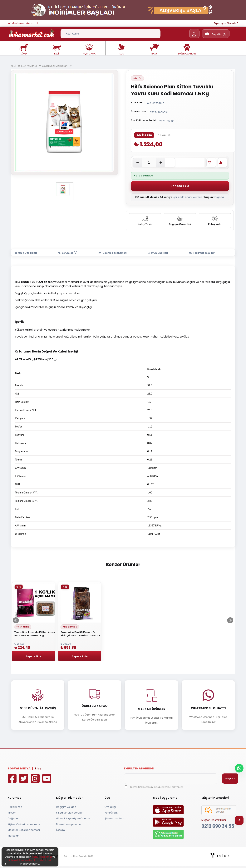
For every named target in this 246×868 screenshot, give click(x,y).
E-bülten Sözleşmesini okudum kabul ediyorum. (156, 787)
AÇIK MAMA (89, 49)
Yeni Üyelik (111, 813)
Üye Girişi (110, 807)
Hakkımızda (15, 807)
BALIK (154, 49)
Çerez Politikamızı (42, 857)
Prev (16, 620)
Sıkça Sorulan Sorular (69, 813)
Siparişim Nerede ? (226, 23)
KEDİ (57, 49)
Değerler (13, 818)
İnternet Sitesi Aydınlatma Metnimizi (30, 860)
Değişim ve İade (66, 807)
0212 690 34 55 (218, 826)
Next (230, 620)
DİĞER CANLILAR (187, 49)
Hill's (137, 78)
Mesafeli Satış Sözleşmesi (24, 830)
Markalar (13, 836)
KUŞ (122, 49)
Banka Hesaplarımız (69, 824)
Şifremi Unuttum (114, 818)
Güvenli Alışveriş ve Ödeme (73, 818)
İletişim (60, 830)
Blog (38, 768)
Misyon (12, 813)
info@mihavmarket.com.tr (23, 23)
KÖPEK (24, 49)
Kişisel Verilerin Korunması (24, 824)
